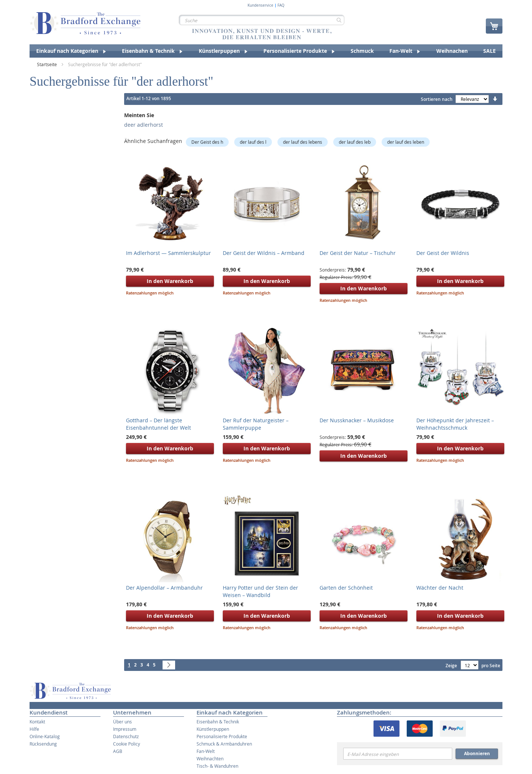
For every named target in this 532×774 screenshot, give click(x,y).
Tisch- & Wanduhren (217, 766)
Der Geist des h (207, 142)
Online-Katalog (45, 736)
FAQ (281, 6)
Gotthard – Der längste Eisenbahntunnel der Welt (158, 424)
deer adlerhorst (144, 125)
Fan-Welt (206, 751)
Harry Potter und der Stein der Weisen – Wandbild (260, 591)
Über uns (122, 722)
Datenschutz (126, 736)
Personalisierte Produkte (222, 736)
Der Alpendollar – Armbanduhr (164, 588)
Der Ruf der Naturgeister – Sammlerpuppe (256, 424)
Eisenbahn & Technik (218, 722)
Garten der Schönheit (346, 588)
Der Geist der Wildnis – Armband (264, 253)
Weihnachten (210, 758)
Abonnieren (477, 753)
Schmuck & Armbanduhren (224, 744)
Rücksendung (43, 744)
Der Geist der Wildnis (443, 253)
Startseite (47, 64)
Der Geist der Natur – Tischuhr (358, 253)
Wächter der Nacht (440, 588)
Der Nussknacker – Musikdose (357, 420)
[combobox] (262, 20)
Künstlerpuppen (213, 729)
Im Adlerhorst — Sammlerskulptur (168, 253)
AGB (118, 751)
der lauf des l (253, 142)
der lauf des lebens (303, 142)
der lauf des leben (406, 142)
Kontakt (37, 722)
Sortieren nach (437, 99)
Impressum (125, 729)
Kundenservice (260, 6)
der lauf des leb (355, 142)
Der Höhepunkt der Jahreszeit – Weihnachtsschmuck (455, 424)
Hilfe (34, 729)
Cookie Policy (127, 744)
